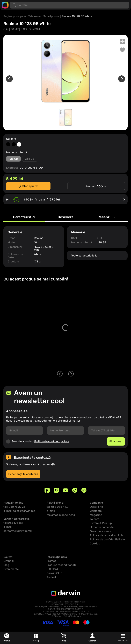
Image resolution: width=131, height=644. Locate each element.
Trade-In (52, 577)
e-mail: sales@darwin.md (19, 511)
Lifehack (9, 561)
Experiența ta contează (23, 474)
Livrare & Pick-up (101, 523)
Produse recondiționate (62, 565)
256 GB (30, 159)
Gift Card (52, 569)
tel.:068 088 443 (57, 507)
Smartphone (51, 16)
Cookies (95, 544)
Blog (6, 565)
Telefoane (34, 16)
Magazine (96, 515)
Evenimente (11, 569)
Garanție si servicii (102, 531)
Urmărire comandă (102, 527)
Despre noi (97, 507)
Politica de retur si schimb (106, 535)
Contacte (96, 511)
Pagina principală (15, 16)
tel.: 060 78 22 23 (14, 507)
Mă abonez (116, 441)
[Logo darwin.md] (5, 5)
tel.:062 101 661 (13, 523)
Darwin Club (54, 573)
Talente (95, 519)
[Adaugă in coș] (122, 359)
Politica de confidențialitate (52, 441)
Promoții (52, 561)
